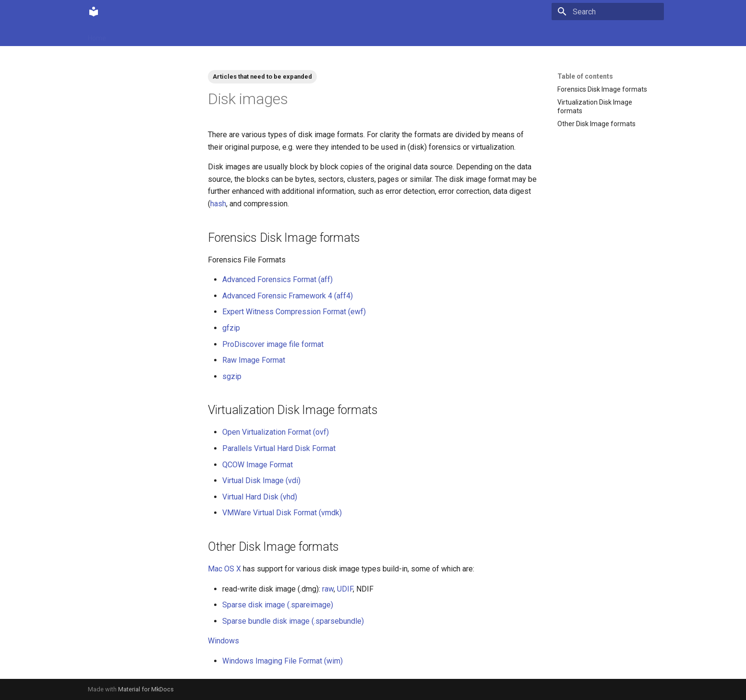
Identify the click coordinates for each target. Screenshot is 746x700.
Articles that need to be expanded (262, 77)
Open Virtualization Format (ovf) (276, 432)
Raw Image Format (254, 360)
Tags (224, 35)
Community (135, 35)
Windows (223, 641)
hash (218, 204)
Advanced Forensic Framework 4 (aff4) (288, 296)
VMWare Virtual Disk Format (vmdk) (282, 513)
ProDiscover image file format (273, 344)
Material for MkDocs (146, 689)
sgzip (232, 376)
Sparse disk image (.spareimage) (278, 605)
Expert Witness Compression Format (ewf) (294, 312)
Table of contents (585, 76)
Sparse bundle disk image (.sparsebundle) (293, 621)
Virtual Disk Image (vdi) (261, 481)
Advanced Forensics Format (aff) (277, 279)
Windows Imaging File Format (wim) (283, 661)
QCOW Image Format (258, 465)
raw (328, 589)
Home (97, 35)
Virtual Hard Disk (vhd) (260, 497)
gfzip (231, 328)
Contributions (185, 35)
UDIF (345, 589)
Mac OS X (224, 569)
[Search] (608, 12)
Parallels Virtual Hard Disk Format (279, 448)
